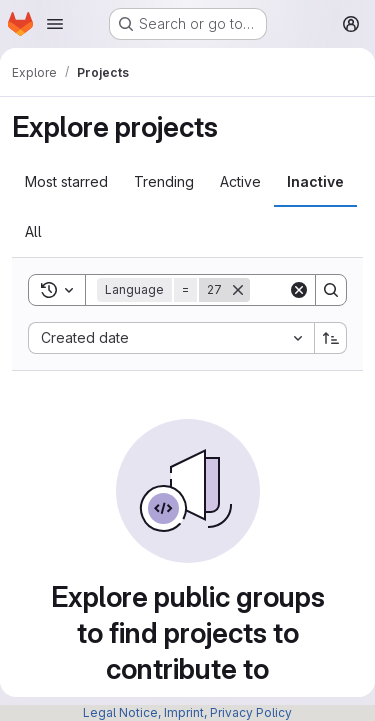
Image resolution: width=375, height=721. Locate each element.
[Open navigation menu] (55, 24)
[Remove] (238, 290)
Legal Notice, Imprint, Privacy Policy (187, 712)
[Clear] (299, 290)
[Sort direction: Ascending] (331, 338)
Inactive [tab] (315, 181)
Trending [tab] (164, 181)
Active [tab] (240, 181)
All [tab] (33, 231)
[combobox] (171, 338)
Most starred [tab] (66, 181)
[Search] (331, 290)
